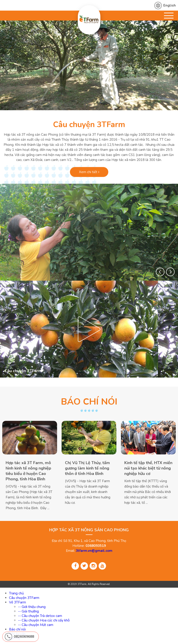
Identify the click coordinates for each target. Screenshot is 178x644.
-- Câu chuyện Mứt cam (36, 625)
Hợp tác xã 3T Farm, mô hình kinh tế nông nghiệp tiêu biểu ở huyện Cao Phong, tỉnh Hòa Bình (28, 471)
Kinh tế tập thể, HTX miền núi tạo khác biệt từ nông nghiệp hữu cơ (148, 468)
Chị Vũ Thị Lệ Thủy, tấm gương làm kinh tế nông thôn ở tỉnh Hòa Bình (87, 468)
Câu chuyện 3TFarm (89, 125)
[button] (160, 272)
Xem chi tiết (89, 172)
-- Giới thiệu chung (32, 607)
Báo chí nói (17, 629)
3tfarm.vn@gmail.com (94, 551)
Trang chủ (16, 593)
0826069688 (24, 637)
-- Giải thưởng (28, 611)
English (170, 5)
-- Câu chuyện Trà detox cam (40, 616)
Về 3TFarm (17, 602)
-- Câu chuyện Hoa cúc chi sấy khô (44, 620)
